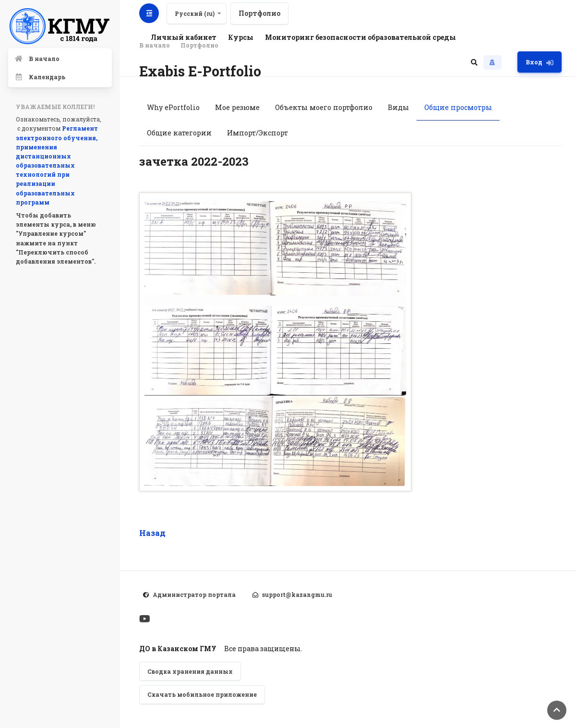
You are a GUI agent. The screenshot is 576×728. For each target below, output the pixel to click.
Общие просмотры (458, 107)
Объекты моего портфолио (324, 107)
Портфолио (259, 13)
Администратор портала (194, 595)
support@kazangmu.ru (297, 595)
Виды (398, 107)
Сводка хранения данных (190, 671)
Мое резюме (237, 107)
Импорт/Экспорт (258, 133)
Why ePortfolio (173, 107)
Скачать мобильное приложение (202, 694)
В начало (155, 45)
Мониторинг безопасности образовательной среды (360, 37)
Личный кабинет (184, 37)
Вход (540, 62)
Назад (152, 533)
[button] (474, 62)
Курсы (241, 37)
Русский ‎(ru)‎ (195, 13)
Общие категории (179, 133)
